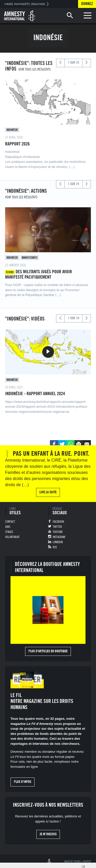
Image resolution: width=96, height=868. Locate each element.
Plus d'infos (23, 782)
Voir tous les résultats (35, 69)
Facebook (58, 522)
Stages (9, 532)
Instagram (59, 537)
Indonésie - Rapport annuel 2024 (35, 394)
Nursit (87, 861)
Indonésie (12, 130)
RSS (55, 547)
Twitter (57, 527)
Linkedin (58, 542)
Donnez (87, 4)
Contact (10, 522)
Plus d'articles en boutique (48, 651)
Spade (77, 861)
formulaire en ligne (24, 767)
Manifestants (30, 258)
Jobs (8, 527)
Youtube (58, 532)
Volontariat (12, 537)
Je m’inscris (48, 834)
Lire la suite (48, 492)
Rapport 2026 (17, 144)
